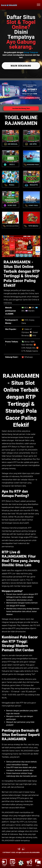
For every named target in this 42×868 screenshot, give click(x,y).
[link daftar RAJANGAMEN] (13, 863)
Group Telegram (31, 52)
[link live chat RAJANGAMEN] (23, 850)
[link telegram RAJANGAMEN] (19, 850)
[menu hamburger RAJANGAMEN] (39, 5)
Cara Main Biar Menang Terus (21, 108)
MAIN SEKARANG (21, 66)
